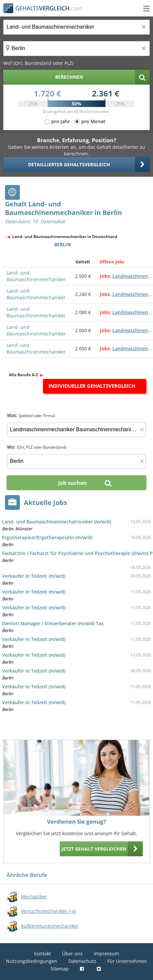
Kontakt (42, 954)
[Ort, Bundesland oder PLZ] (76, 49)
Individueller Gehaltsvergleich (92, 386)
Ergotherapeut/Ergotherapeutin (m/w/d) (47, 537)
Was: (31, 415)
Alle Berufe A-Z (23, 375)
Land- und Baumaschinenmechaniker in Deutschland (65, 237)
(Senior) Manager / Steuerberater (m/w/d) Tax (53, 623)
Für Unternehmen (127, 961)
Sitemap (60, 969)
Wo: (37, 447)
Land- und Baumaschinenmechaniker (36, 276)
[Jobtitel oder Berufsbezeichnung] (76, 27)
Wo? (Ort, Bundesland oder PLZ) (38, 63)
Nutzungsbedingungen (32, 961)
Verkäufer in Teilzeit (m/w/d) (34, 576)
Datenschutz (82, 961)
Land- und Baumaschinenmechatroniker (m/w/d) (57, 522)
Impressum (106, 954)
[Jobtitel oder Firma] (76, 430)
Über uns (72, 954)
